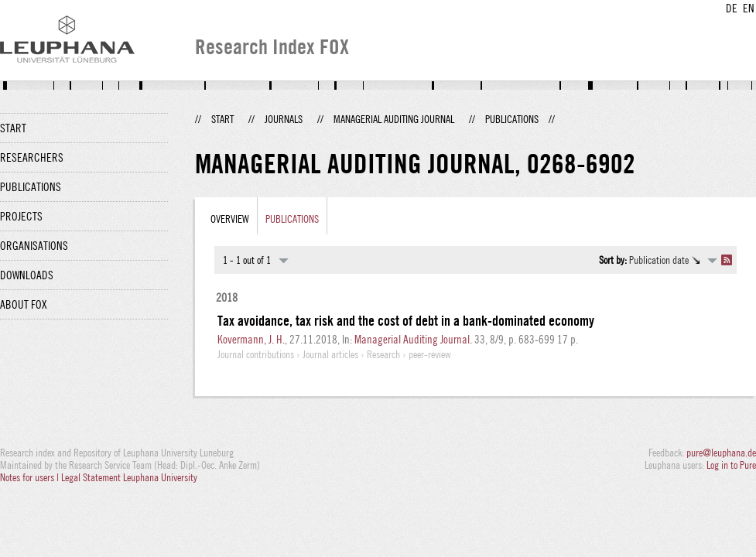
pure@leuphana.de (721, 453)
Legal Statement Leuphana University (129, 477)
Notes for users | (31, 477)
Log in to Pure (731, 465)
